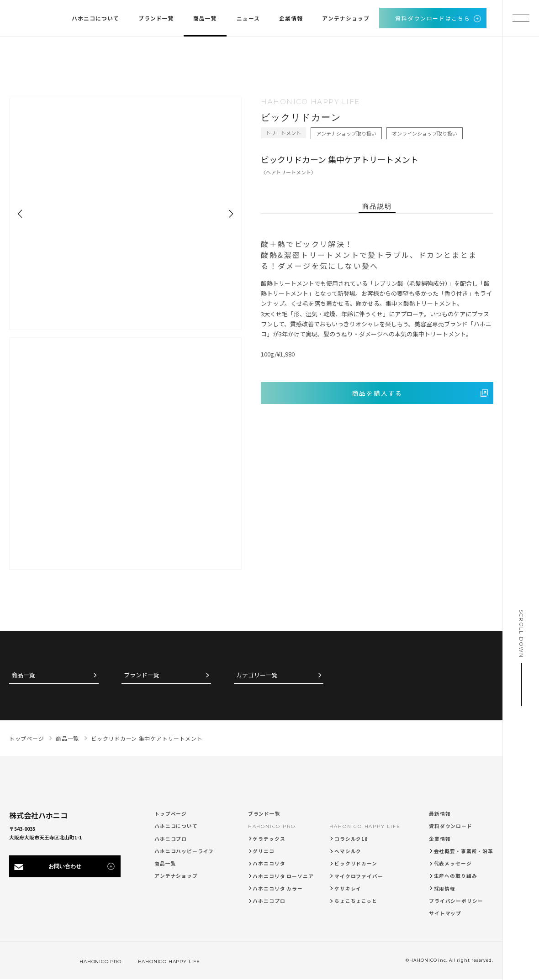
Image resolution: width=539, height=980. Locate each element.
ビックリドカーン (356, 863)
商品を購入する (377, 393)
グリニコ (263, 851)
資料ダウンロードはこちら (433, 18)
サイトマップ (445, 913)
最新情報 (440, 814)
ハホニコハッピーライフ (184, 851)
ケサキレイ (348, 888)
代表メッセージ (453, 863)
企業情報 (440, 839)
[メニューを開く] (521, 18)
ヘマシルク (348, 851)
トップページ (171, 814)
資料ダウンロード (451, 826)
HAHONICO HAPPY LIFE (365, 826)
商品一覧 (23, 675)
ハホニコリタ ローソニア (283, 876)
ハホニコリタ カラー (278, 888)
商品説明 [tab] (377, 206)
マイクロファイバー (359, 876)
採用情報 (445, 888)
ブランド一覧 (142, 675)
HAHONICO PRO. (272, 826)
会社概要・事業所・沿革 (464, 851)
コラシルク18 (351, 839)
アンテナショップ (176, 876)
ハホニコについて (176, 826)
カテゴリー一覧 (257, 675)
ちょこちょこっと (356, 901)
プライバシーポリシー (456, 901)
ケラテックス (269, 839)
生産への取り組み (456, 876)
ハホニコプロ (171, 839)
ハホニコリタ (269, 863)
